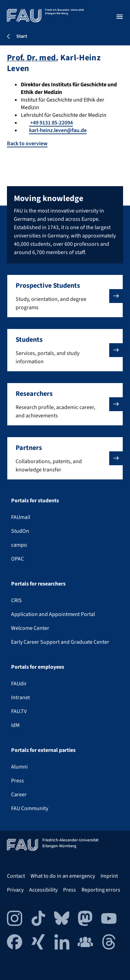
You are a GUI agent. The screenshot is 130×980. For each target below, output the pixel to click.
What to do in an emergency (63, 876)
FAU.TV (19, 711)
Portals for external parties (43, 750)
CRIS (16, 600)
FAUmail (21, 517)
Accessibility (43, 890)
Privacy (15, 890)
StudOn (20, 531)
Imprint (109, 876)
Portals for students (35, 501)
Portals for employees (38, 667)
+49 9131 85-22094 (51, 123)
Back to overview (27, 144)
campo (19, 545)
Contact (16, 876)
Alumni (19, 767)
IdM (15, 725)
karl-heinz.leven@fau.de (58, 130)
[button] (65, 296)
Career (19, 795)
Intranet (20, 697)
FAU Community (30, 808)
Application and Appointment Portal (53, 614)
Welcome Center (30, 628)
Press (18, 781)
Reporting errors (101, 890)
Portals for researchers (38, 584)
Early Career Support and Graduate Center (60, 642)
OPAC (18, 559)
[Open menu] (120, 17)
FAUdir (19, 684)
